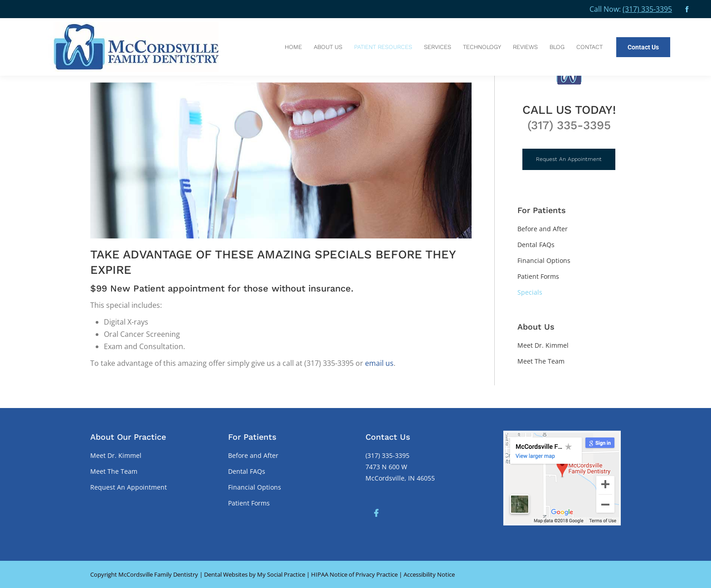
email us (379, 363)
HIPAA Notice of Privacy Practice (354, 574)
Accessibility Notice (429, 574)
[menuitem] (293, 47)
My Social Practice (280, 574)
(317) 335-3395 (647, 9)
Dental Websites (226, 574)
